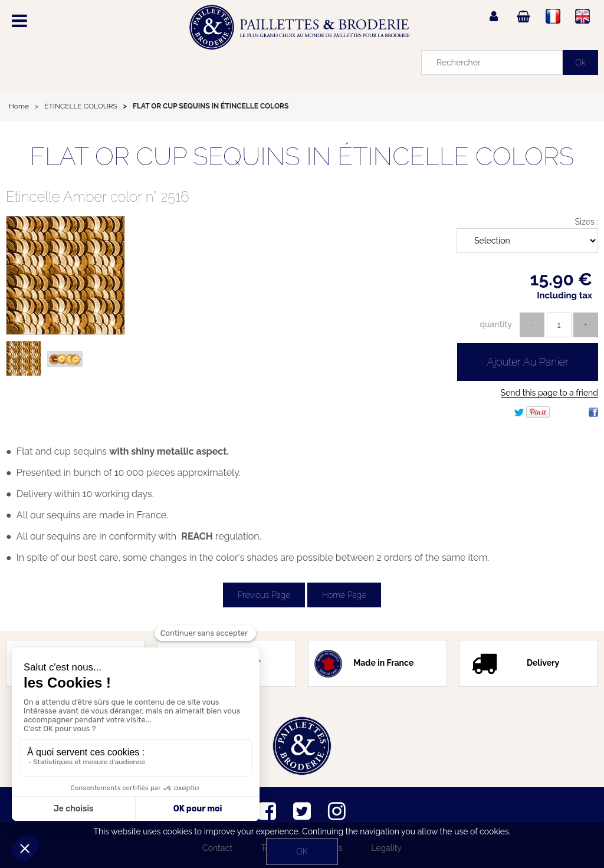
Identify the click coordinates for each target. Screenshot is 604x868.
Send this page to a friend (549, 393)
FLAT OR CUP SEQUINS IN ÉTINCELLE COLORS (302, 157)
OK (302, 851)
